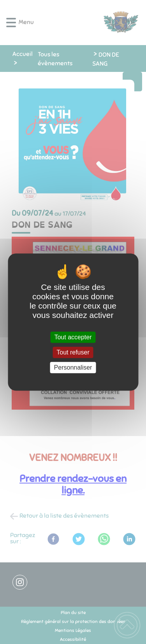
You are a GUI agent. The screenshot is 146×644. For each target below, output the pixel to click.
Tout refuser (73, 352)
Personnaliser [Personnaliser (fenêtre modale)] (73, 367)
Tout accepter (73, 337)
